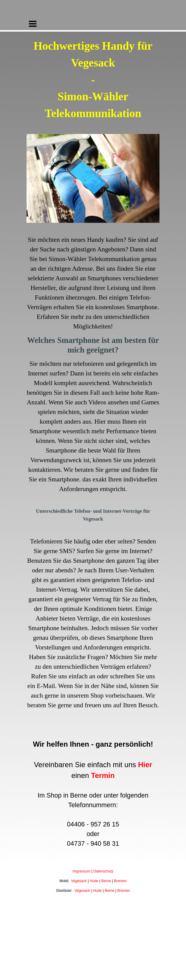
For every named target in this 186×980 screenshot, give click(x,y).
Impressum (82, 871)
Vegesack (79, 881)
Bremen (120, 881)
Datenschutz (104, 871)
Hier (145, 765)
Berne (106, 881)
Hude (94, 881)
